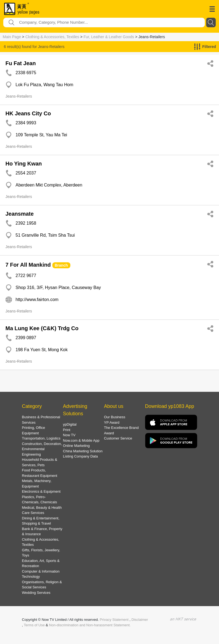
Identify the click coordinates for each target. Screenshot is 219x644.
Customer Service (118, 438)
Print (67, 430)
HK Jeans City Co (28, 113)
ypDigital (70, 424)
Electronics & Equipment (41, 491)
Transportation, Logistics (41, 438)
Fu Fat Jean (21, 63)
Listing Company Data (80, 456)
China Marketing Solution (83, 451)
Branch (61, 265)
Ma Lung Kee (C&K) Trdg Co (42, 328)
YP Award (112, 422)
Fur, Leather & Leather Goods (109, 37)
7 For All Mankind (28, 265)
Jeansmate (19, 214)
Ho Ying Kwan (24, 164)
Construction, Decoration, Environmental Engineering (42, 449)
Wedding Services (36, 593)
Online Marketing (76, 446)
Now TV (69, 435)
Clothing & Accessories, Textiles (52, 37)
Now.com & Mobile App (81, 440)
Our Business (115, 417)
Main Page (12, 37)
